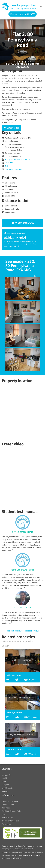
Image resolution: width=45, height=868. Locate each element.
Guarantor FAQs (7, 818)
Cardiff (4, 778)
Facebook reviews (32, 631)
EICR (7, 166)
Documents (6, 808)
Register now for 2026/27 (23, 14)
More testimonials (14, 631)
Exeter (4, 781)
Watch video (12, 128)
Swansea (5, 791)
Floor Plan (9, 163)
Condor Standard (8, 805)
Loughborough (7, 788)
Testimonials (6, 824)
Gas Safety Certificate (13, 169)
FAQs (4, 814)
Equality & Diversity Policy (12, 811)
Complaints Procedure (10, 801)
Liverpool (5, 785)
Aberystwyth (6, 775)
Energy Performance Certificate (18, 160)
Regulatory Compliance (10, 821)
